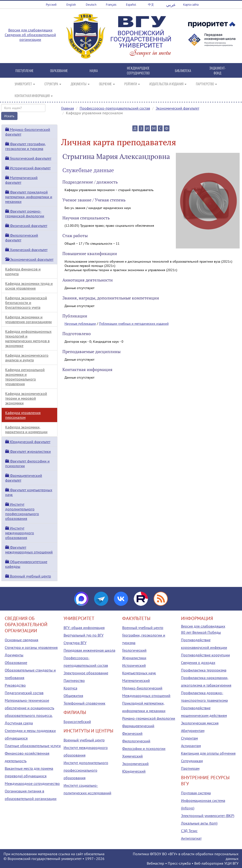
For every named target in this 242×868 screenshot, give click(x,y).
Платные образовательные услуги (33, 746)
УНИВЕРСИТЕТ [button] (25, 84)
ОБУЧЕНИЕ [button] (107, 84)
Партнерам (190, 768)
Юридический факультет (28, 442)
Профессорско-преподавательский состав (115, 108)
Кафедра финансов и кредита (23, 271)
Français (111, 5)
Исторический (134, 665)
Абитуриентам (193, 731)
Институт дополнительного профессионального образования (22, 511)
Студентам (189, 738)
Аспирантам (191, 746)
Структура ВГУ (75, 643)
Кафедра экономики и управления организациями (28, 319)
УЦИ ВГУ (231, 863)
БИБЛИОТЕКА (183, 71)
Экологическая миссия (200, 723)
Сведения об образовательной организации (30, 37)
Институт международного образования (20, 533)
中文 (151, 5)
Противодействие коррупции (205, 655)
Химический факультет (26, 250)
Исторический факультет (28, 168)
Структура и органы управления (31, 647)
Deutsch (91, 5)
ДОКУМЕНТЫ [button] (80, 84)
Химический (132, 756)
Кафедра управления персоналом (23, 415)
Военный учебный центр (28, 576)
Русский (51, 5)
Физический (132, 733)
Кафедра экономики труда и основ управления (29, 286)
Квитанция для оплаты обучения (208, 753)
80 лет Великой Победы (201, 632)
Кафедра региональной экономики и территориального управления (25, 377)
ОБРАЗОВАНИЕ (59, 71)
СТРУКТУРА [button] (53, 84)
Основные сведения (22, 640)
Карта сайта (191, 5)
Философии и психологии (144, 748)
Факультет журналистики (28, 451)
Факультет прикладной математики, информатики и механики (29, 197)
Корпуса (70, 688)
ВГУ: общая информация (84, 628)
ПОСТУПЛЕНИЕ (24, 71)
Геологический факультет (28, 158)
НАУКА (94, 71)
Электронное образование (86, 673)
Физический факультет (26, 226)
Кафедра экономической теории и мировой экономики (26, 398)
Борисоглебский (77, 722)
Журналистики (134, 658)
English (71, 5)
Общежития (73, 696)
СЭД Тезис (189, 831)
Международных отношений (146, 696)
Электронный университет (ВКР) (208, 816)
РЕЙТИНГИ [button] (132, 84)
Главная (68, 108)
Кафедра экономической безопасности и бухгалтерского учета (26, 303)
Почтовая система (196, 793)
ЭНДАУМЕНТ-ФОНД (218, 70)
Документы (14, 655)
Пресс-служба (179, 863)
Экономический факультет (177, 108)
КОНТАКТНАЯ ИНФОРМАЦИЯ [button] (34, 96)
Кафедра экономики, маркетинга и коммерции (26, 429)
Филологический (136, 741)
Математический (136, 680)
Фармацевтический (138, 726)
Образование (16, 663)
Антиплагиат (191, 838)
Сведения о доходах (198, 663)
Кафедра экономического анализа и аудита (27, 358)
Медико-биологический (142, 688)
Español (131, 5)
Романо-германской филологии (149, 718)
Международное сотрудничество (32, 783)
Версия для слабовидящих (30, 30)
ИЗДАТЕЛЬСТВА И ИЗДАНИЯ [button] (168, 84)
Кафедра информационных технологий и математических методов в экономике (28, 338)
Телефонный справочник (84, 703)
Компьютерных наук (139, 673)
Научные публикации (80, 324)
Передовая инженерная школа (89, 650)
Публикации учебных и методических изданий (134, 324)
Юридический (134, 771)
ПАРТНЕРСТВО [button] (206, 84)
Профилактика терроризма (204, 670)
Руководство (15, 685)
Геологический (134, 650)
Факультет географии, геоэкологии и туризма (26, 146)
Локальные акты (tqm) (199, 823)
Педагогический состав (24, 693)
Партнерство (74, 680)
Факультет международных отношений (29, 550)
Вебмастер (156, 863)
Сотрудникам (192, 761)
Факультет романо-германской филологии (25, 214)
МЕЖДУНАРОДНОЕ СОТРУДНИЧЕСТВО (138, 70)
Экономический (135, 764)
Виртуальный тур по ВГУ (84, 635)
